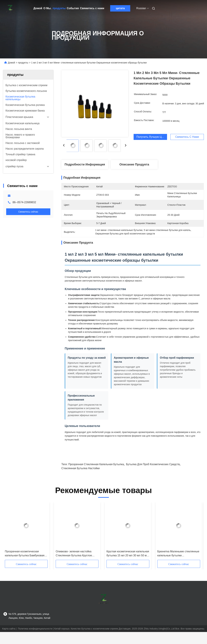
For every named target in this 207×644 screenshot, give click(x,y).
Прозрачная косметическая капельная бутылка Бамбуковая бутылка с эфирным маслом (25, 554)
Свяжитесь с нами (92, 8)
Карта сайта (9, 629)
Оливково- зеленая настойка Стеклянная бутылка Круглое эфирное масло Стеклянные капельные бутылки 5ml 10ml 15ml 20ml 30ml (77, 554)
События (73, 8)
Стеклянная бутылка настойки (81, 468)
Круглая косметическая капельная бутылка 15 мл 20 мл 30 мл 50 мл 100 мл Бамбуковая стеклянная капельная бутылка (128, 554)
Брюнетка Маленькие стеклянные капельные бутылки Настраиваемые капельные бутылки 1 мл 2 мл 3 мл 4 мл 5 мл (178, 554)
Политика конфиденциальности (35, 629)
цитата (120, 8)
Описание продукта (134, 164)
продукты (59, 8)
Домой (38, 8)
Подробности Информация (85, 164)
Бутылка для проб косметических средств (153, 464)
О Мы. (47, 8)
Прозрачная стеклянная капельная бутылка (96, 464)
